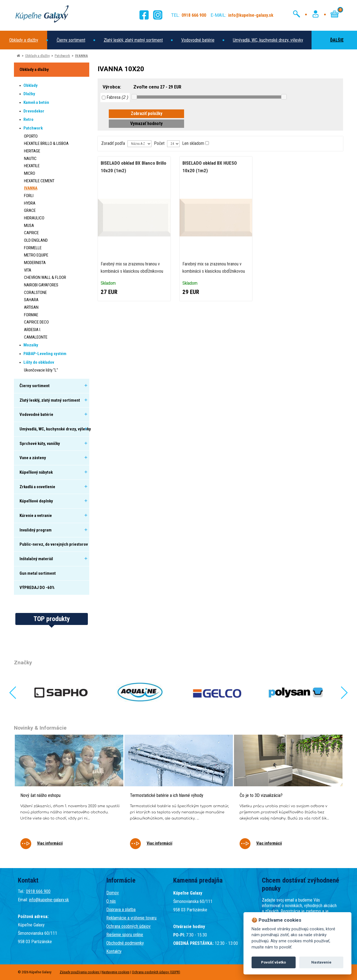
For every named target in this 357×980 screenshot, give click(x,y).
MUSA (29, 226)
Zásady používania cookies (80, 972)
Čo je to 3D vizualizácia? (261, 795)
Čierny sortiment (71, 40)
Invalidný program (36, 530)
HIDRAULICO (34, 218)
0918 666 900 (38, 891)
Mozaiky (31, 345)
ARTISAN (31, 307)
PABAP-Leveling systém (45, 354)
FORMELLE (33, 248)
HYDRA (30, 203)
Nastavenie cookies (115, 972)
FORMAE (31, 315)
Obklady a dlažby (24, 40)
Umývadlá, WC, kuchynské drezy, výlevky (268, 40)
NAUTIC (30, 159)
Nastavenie (321, 962)
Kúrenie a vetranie (36, 516)
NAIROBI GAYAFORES (41, 285)
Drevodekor (34, 111)
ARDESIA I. (32, 330)
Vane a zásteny (33, 458)
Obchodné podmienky (125, 943)
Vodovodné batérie (198, 40)
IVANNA (81, 56)
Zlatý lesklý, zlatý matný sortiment (133, 40)
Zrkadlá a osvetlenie (37, 487)
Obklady (31, 85)
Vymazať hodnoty (146, 124)
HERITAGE (32, 151)
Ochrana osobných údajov (128, 926)
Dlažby (29, 94)
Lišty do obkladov (39, 362)
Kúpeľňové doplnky (36, 501)
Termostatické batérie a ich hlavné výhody (167, 795)
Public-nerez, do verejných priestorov (54, 544)
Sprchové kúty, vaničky (40, 444)
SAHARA (31, 300)
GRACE (30, 210)
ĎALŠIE (332, 40)
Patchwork (62, 56)
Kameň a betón (36, 102)
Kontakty (114, 951)
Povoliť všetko (273, 962)
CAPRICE (31, 233)
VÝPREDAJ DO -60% (37, 588)
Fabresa (115, 97)
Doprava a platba (121, 910)
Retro (28, 119)
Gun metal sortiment (38, 573)
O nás (111, 901)
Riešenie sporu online (125, 935)
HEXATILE (32, 166)
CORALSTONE (35, 293)
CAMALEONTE (36, 337)
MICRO (30, 173)
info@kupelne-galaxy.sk (49, 900)
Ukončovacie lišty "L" (41, 370)
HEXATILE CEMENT (39, 181)
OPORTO (31, 136)
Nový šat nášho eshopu (40, 795)
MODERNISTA (35, 263)
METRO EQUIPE (36, 255)
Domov (113, 893)
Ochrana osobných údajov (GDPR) (156, 972)
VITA (28, 270)
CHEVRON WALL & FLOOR (45, 277)
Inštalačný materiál (36, 559)
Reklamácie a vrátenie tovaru (131, 918)
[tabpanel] (69, 796)
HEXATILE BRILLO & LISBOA (46, 143)
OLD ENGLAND (36, 240)
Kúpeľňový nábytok (36, 472)
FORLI (29, 196)
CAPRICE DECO (36, 322)
